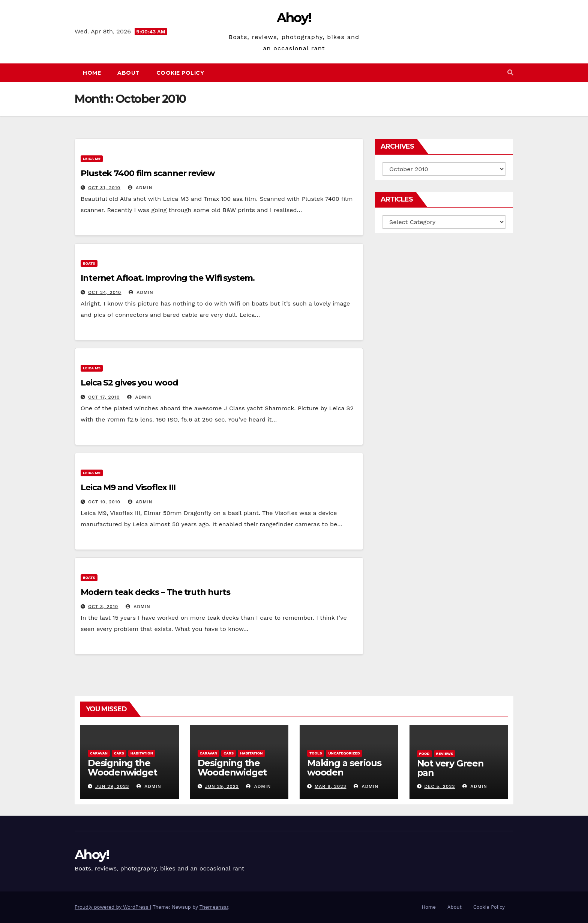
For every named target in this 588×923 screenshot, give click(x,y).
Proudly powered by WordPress (112, 907)
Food (424, 754)
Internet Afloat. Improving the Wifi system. (168, 278)
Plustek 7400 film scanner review (148, 173)
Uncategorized (344, 753)
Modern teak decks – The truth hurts (155, 592)
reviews (445, 754)
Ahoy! (294, 18)
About (129, 73)
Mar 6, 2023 (331, 786)
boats (89, 263)
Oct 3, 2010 (103, 607)
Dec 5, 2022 (439, 786)
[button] (510, 73)
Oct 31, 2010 (104, 188)
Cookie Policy (180, 73)
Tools (316, 753)
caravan (99, 753)
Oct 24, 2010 (105, 292)
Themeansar (214, 907)
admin (140, 188)
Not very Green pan (450, 768)
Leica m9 (92, 159)
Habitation (142, 753)
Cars (119, 753)
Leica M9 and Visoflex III (128, 487)
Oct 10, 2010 (104, 502)
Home (92, 73)
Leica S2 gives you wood (129, 383)
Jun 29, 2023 (112, 786)
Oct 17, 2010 (104, 397)
